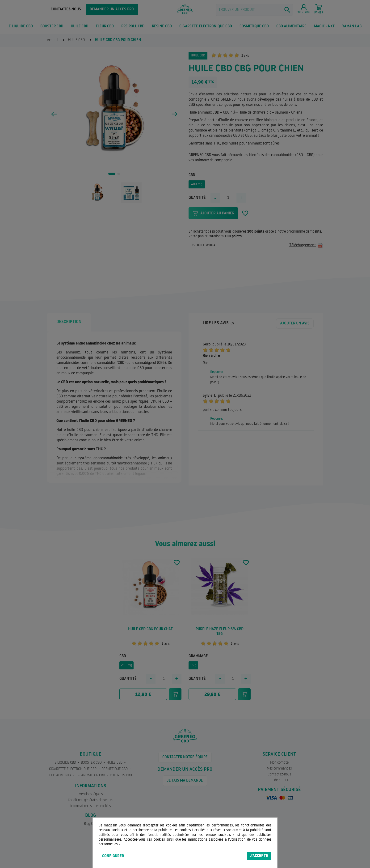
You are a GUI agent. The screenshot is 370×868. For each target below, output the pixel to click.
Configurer (113, 856)
